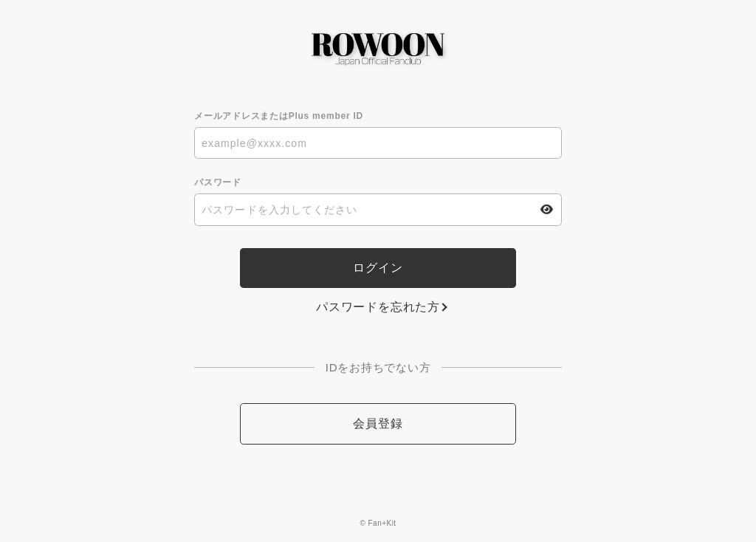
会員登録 (378, 423)
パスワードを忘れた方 (378, 307)
